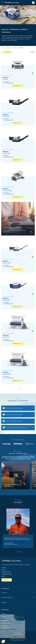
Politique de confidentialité (18, 635)
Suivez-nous (5, 580)
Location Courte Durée (6, 572)
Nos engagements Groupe (7, 574)
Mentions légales (18, 633)
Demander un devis (17, 86)
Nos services (4, 570)
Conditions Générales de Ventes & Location (18, 638)
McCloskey (4, 621)
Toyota (3, 618)
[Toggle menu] (2, 3)
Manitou (3, 616)
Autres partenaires (5, 628)
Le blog (3, 576)
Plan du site (18, 637)
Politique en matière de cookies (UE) (18, 640)
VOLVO (3, 614)
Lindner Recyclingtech (6, 623)
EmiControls (4, 625)
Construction (18, 593)
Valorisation (15, 48)
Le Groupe (4, 568)
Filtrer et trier (8, 52)
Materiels (8, 48)
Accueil (3, 48)
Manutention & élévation (18, 598)
